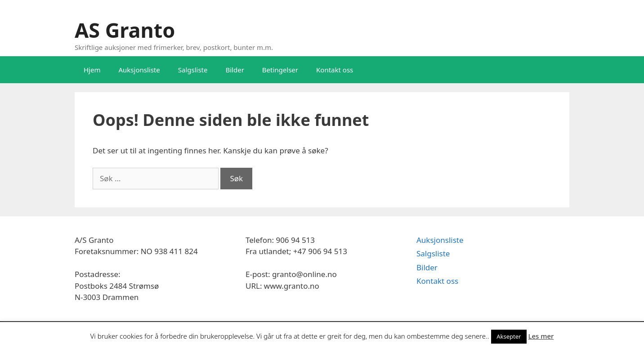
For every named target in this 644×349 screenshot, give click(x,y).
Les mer (541, 336)
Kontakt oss (335, 70)
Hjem (92, 70)
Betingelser (280, 70)
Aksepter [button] (509, 336)
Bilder (235, 70)
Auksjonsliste (139, 70)
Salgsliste (193, 70)
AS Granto (125, 30)
